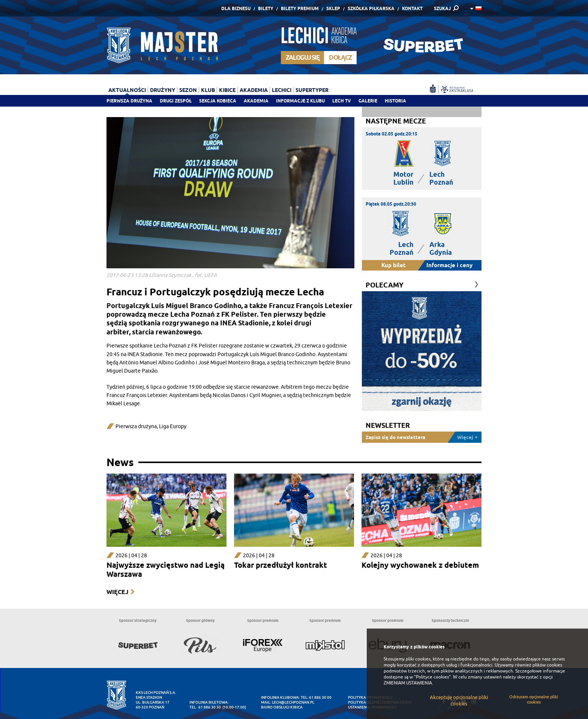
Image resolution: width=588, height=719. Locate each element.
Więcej (117, 592)
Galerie (368, 101)
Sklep (333, 8)
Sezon (188, 90)
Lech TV (342, 101)
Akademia (256, 101)
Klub (208, 90)
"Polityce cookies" (432, 677)
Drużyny (163, 90)
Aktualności (127, 90)
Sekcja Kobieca (218, 101)
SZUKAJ (442, 8)
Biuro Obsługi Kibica (282, 707)
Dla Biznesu (236, 8)
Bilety (266, 8)
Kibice (227, 90)
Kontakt (412, 8)
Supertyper (312, 90)
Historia (395, 101)
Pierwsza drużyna (129, 101)
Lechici (282, 90)
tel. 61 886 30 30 (205, 707)
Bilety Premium (300, 8)
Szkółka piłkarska (371, 8)
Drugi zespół (176, 101)
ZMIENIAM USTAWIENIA (408, 683)
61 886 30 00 (320, 697)
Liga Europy (173, 426)
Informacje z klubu (300, 101)
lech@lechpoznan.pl (293, 702)
